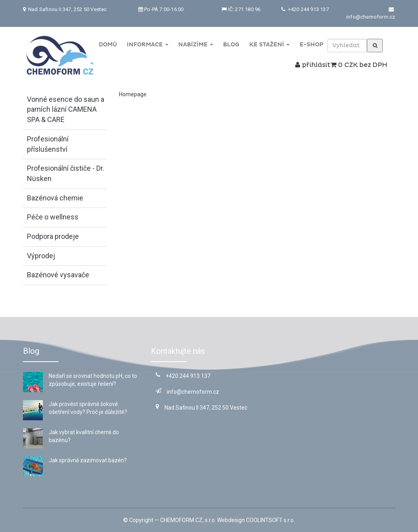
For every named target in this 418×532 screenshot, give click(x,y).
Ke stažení (269, 45)
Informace (148, 45)
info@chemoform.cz (371, 17)
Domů (108, 45)
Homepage (133, 94)
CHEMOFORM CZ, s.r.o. (188, 520)
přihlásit (313, 65)
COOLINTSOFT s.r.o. (270, 520)
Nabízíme (196, 45)
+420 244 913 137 (307, 9)
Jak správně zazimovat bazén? (88, 460)
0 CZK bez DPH (359, 65)
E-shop (311, 45)
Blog (231, 45)
